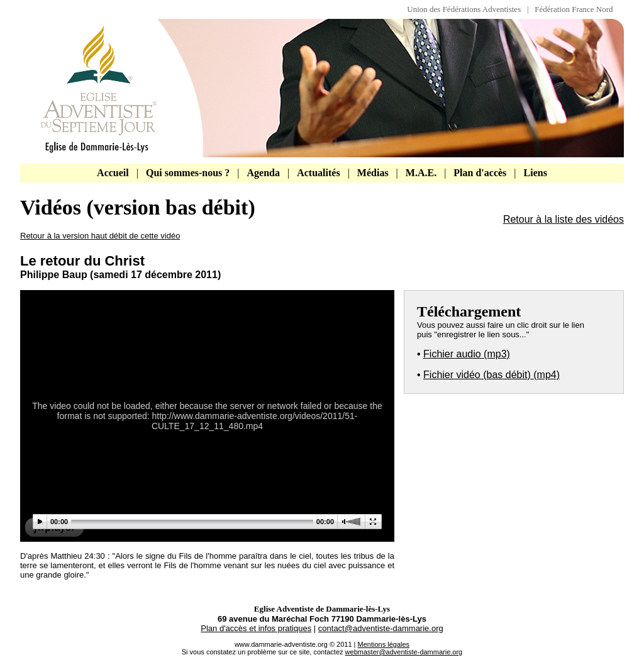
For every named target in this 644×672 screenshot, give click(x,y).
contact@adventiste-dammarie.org (381, 628)
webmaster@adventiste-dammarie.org (404, 652)
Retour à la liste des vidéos (563, 219)
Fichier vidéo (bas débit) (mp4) (491, 375)
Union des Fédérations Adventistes (467, 9)
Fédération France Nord (574, 9)
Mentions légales (384, 644)
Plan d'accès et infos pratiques (256, 628)
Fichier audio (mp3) (467, 354)
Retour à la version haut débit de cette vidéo (100, 236)
